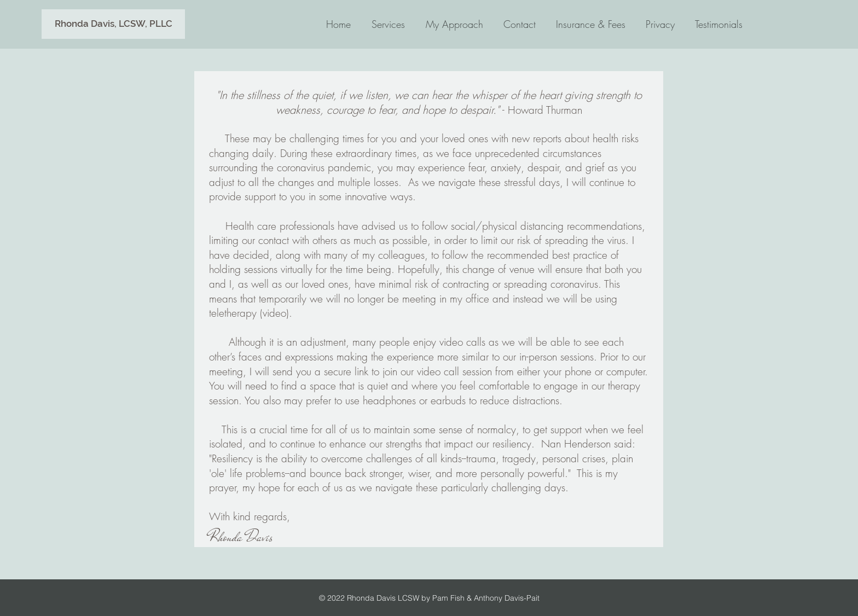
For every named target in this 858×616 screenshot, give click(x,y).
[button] (113, 24)
